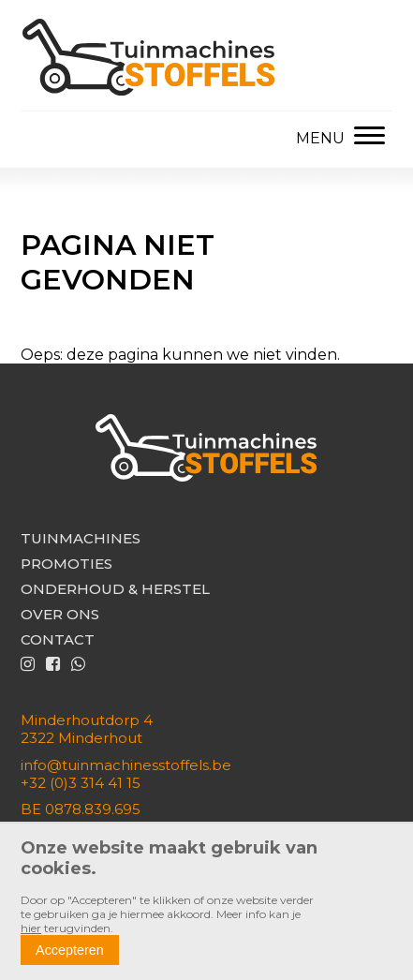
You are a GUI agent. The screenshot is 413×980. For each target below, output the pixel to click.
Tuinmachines (81, 538)
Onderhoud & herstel (115, 589)
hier (31, 928)
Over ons (60, 614)
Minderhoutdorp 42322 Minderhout (87, 729)
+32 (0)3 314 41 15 (81, 783)
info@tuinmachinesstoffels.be (126, 765)
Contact (58, 639)
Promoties (66, 564)
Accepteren (70, 950)
